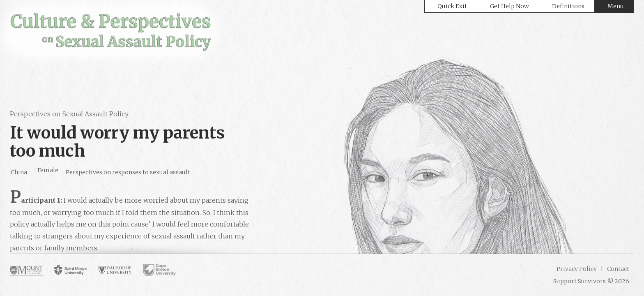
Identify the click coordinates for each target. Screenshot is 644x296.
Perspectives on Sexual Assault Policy (69, 114)
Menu (616, 6)
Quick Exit (452, 6)
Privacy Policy (577, 269)
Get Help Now (509, 6)
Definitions (568, 6)
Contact (618, 269)
